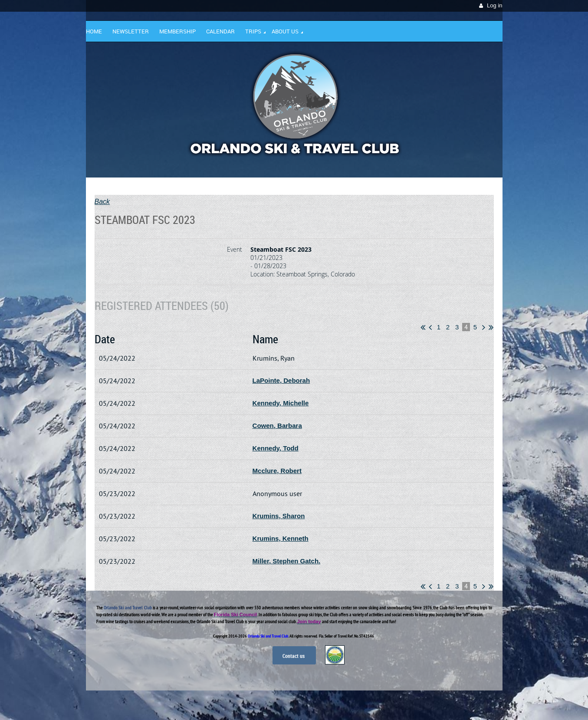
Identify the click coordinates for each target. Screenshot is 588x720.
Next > (484, 327)
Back (102, 202)
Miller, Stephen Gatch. (287, 561)
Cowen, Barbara (277, 426)
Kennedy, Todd (276, 448)
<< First (423, 327)
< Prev (430, 327)
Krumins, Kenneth (281, 538)
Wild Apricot (427, 703)
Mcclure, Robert (277, 471)
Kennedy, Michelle (281, 403)
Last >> (491, 327)
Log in (494, 5)
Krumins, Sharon (279, 516)
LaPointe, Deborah (281, 380)
